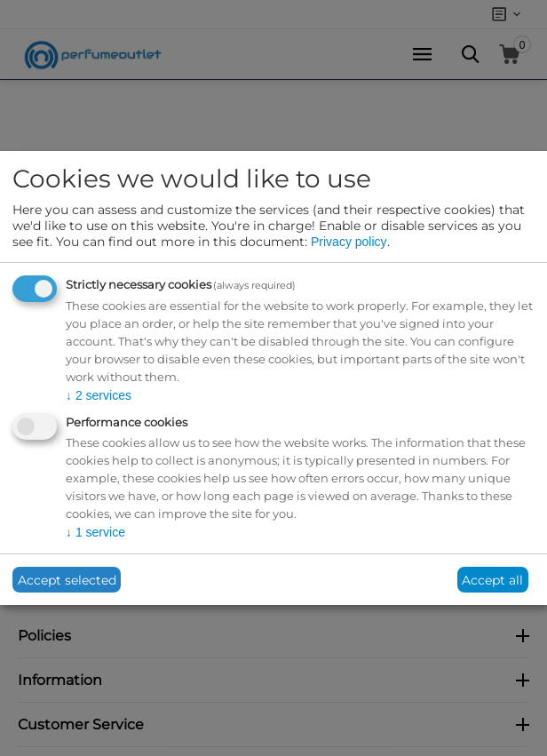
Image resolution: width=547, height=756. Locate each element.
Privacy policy (349, 242)
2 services (99, 395)
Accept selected (67, 580)
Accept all (492, 580)
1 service (95, 532)
